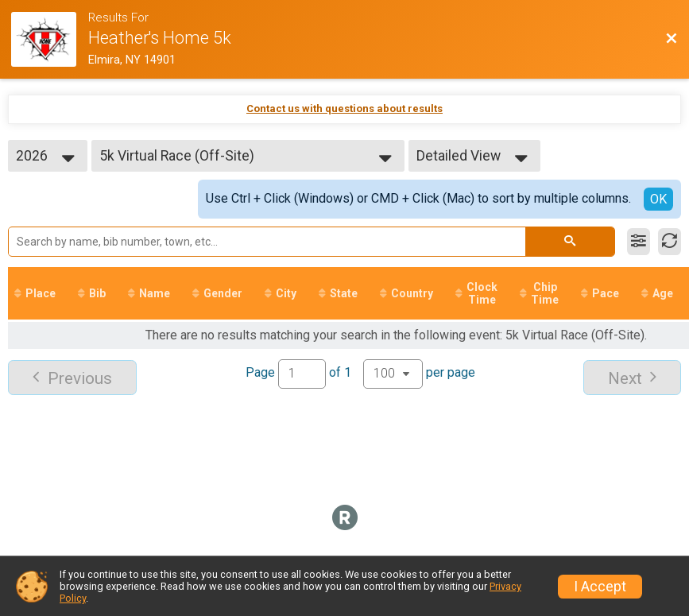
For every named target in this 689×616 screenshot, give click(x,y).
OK (658, 199)
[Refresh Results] (670, 242)
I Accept (600, 587)
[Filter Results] (639, 242)
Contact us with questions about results (344, 108)
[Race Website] (50, 39)
